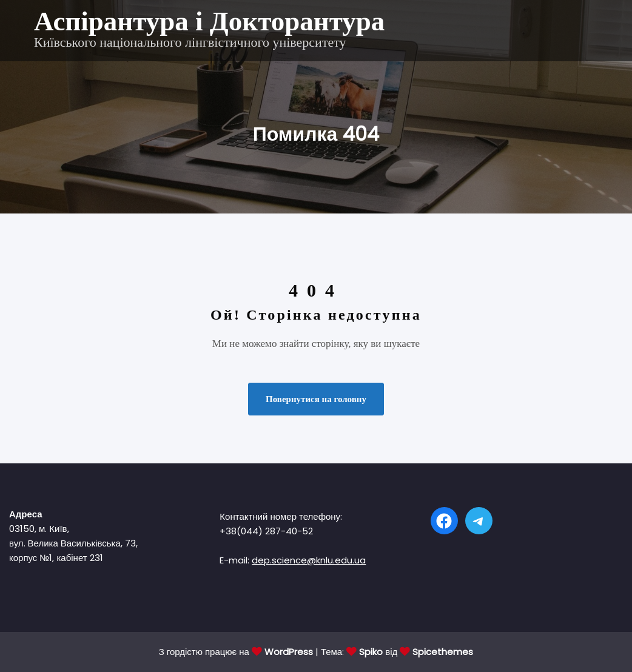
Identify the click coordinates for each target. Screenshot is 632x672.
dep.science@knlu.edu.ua (309, 560)
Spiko (371, 652)
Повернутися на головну (316, 399)
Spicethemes (443, 652)
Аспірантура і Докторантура (209, 21)
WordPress (289, 652)
